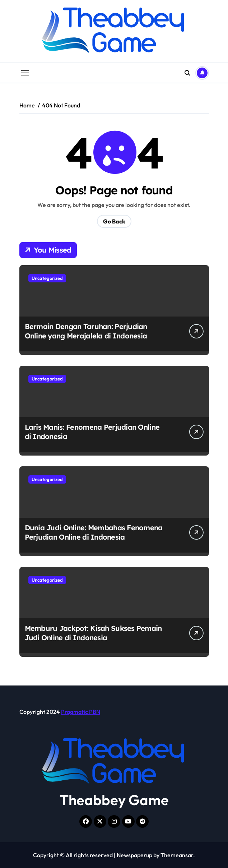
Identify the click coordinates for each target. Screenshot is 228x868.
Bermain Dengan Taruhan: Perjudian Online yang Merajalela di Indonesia (86, 331)
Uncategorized (47, 278)
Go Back (114, 221)
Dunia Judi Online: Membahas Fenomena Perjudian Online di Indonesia (94, 532)
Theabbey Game (114, 800)
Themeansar (177, 855)
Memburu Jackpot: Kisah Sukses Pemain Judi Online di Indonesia (93, 633)
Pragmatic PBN (81, 712)
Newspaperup (134, 855)
